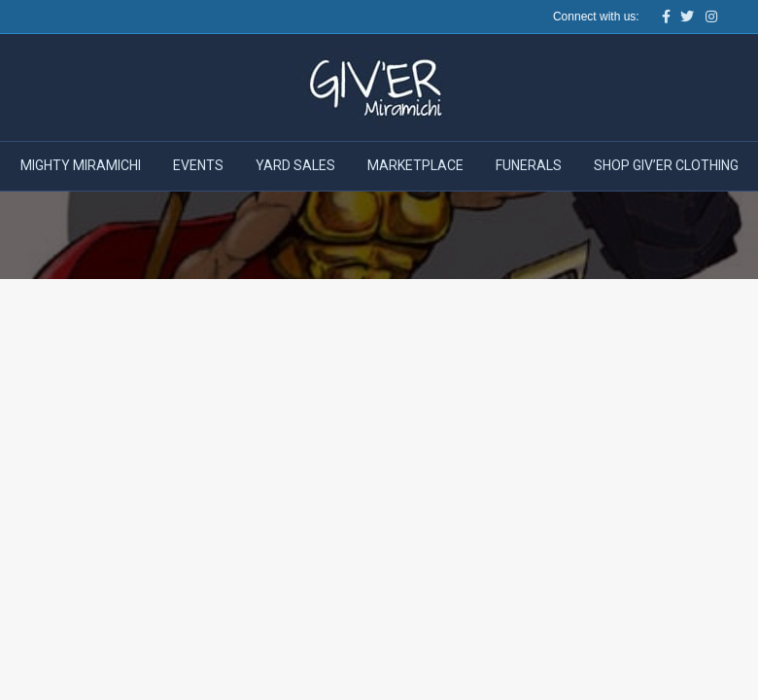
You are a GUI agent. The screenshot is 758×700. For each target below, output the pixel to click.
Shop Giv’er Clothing (666, 165)
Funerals (529, 165)
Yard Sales (295, 165)
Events (198, 165)
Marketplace (415, 165)
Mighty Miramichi (81, 165)
